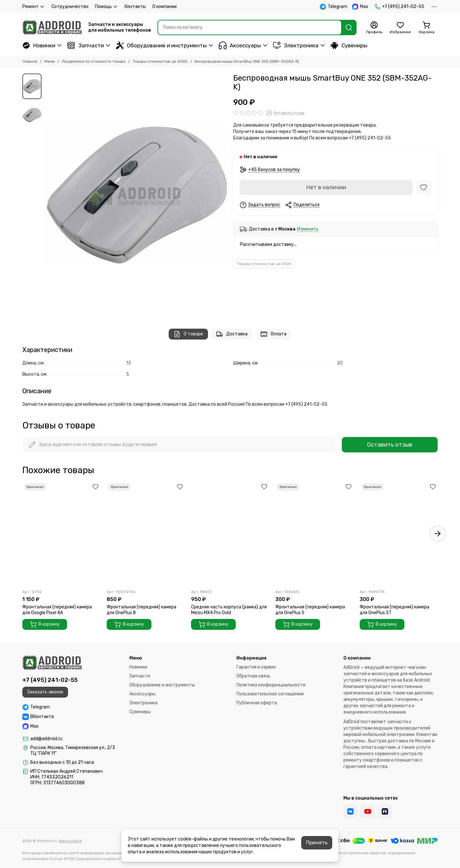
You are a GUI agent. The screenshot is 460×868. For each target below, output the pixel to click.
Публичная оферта (257, 703)
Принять (317, 843)
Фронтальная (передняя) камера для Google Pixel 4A (57, 610)
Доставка (232, 334)
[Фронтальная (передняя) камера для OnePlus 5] (314, 534)
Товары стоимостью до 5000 (160, 61)
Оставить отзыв (390, 445)
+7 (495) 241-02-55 (399, 7)
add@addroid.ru (46, 739)
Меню (50, 61)
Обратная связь (253, 676)
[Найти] (349, 27)
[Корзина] (426, 28)
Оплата (273, 334)
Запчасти (86, 45)
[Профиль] (374, 28)
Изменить (308, 229)
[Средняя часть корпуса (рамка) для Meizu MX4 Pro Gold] (230, 534)
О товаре (188, 334)
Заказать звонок (45, 692)
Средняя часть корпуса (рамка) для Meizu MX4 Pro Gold (229, 610)
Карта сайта (70, 841)
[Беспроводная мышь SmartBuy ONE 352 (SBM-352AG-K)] (136, 195)
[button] (438, 534)
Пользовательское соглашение (270, 694)
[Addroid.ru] (52, 27)
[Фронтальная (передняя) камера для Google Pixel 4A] (61, 534)
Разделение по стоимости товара (94, 61)
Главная (30, 61)
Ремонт (34, 7)
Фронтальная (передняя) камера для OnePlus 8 (142, 610)
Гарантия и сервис (256, 667)
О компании (165, 7)
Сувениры (349, 45)
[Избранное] (400, 28)
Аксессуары (240, 45)
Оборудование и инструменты (161, 45)
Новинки (39, 45)
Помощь (107, 7)
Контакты (135, 7)
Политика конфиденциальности (271, 685)
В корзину (45, 624)
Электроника (296, 45)
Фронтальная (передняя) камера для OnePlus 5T (395, 610)
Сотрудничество (70, 7)
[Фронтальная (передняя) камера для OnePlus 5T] (399, 534)
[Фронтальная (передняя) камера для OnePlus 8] (146, 534)
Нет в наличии (326, 187)
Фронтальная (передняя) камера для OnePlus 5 (310, 610)
